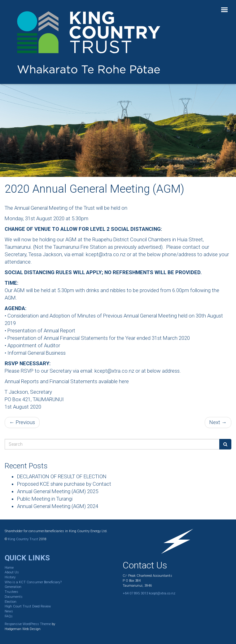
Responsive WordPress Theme (28, 624)
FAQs (9, 616)
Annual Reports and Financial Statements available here (67, 381)
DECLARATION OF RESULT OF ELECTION (62, 476)
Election (11, 602)
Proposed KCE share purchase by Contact (64, 484)
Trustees (11, 592)
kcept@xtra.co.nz (106, 254)
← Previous (22, 422)
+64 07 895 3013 (135, 593)
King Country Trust (23, 539)
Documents (14, 597)
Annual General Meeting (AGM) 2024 (58, 506)
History (10, 577)
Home (9, 568)
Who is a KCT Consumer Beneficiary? (33, 582)
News (9, 611)
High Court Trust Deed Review (28, 606)
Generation (13, 587)
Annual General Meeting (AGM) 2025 (58, 491)
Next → (218, 422)
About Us (12, 572)
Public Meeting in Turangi (45, 499)
